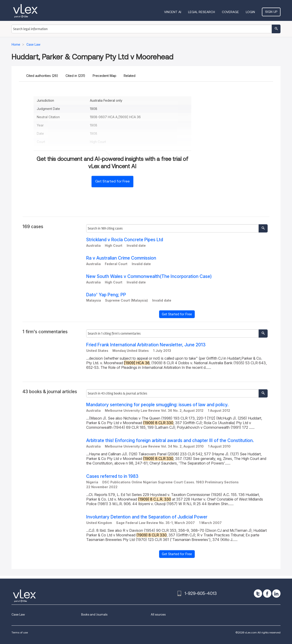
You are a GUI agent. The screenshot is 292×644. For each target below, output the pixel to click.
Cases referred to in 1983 (112, 476)
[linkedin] (276, 594)
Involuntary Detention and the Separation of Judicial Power (147, 517)
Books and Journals (94, 615)
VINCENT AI (173, 12)
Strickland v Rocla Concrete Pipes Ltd (125, 240)
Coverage (230, 12)
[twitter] (258, 594)
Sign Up (271, 12)
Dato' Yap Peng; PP (106, 295)
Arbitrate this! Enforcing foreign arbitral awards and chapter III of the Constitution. (170, 441)
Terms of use (20, 632)
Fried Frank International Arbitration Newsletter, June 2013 (146, 345)
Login (250, 12)
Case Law (18, 615)
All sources (158, 615)
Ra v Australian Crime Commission (121, 258)
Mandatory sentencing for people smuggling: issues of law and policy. (157, 405)
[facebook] (267, 594)
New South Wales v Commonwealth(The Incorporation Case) (149, 276)
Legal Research (202, 12)
